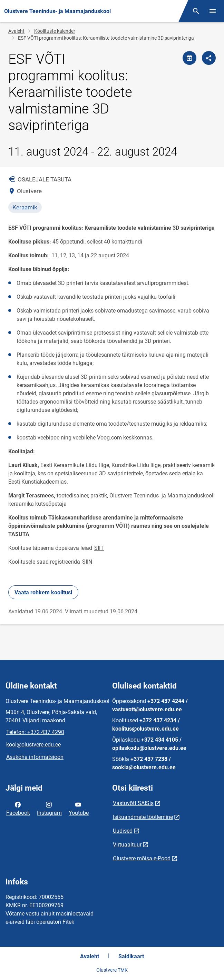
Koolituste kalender (55, 31)
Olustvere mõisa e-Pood (142, 858)
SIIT (99, 548)
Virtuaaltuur (127, 845)
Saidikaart (131, 956)
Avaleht (16, 31)
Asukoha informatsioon (35, 757)
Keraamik (25, 207)
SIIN (87, 562)
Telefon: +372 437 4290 (35, 732)
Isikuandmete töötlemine (143, 817)
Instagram (49, 808)
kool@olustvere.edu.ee (33, 745)
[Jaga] (209, 58)
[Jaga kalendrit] (189, 58)
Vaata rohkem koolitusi (43, 592)
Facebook (18, 808)
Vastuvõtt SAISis (133, 803)
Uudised (123, 831)
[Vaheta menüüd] (213, 11)
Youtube (79, 808)
